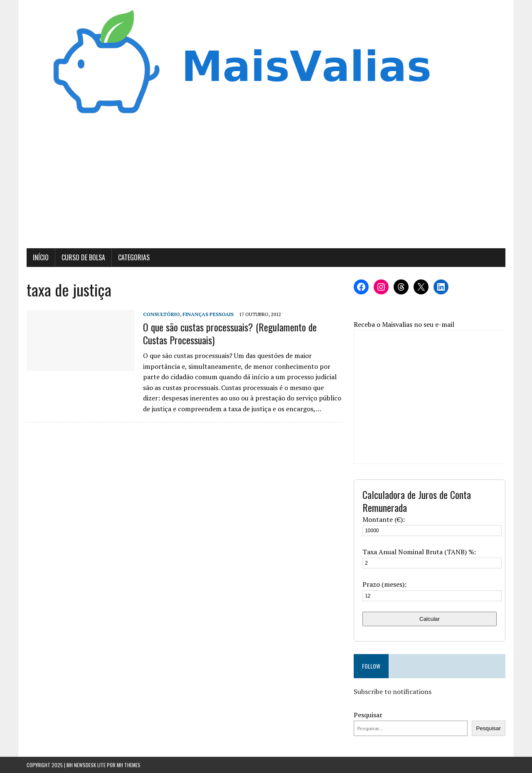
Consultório (161, 314)
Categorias (134, 257)
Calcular (430, 619)
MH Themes (129, 765)
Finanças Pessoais (208, 314)
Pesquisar (368, 715)
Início (41, 257)
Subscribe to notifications (393, 692)
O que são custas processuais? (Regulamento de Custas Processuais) (230, 333)
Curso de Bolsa (83, 257)
